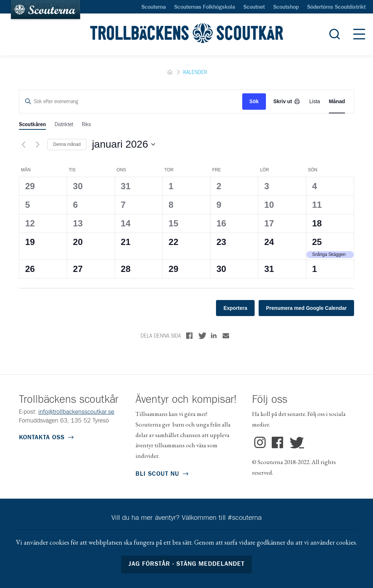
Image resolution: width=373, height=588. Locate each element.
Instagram (260, 443)
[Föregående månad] (23, 144)
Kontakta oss (42, 438)
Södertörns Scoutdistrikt (336, 7)
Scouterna (154, 7)
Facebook (278, 443)
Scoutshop (286, 7)
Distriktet (64, 125)
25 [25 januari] (317, 242)
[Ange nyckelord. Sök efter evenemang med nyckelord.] (131, 102)
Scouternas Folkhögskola (205, 7)
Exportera (235, 308)
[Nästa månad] (38, 144)
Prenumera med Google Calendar (306, 308)
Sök (254, 101)
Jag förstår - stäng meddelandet (187, 564)
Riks (86, 125)
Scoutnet (254, 7)
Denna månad (67, 144)
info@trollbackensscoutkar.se (76, 412)
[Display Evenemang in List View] (315, 102)
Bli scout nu (157, 474)
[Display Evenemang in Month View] (337, 102)
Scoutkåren (32, 125)
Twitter (295, 443)
